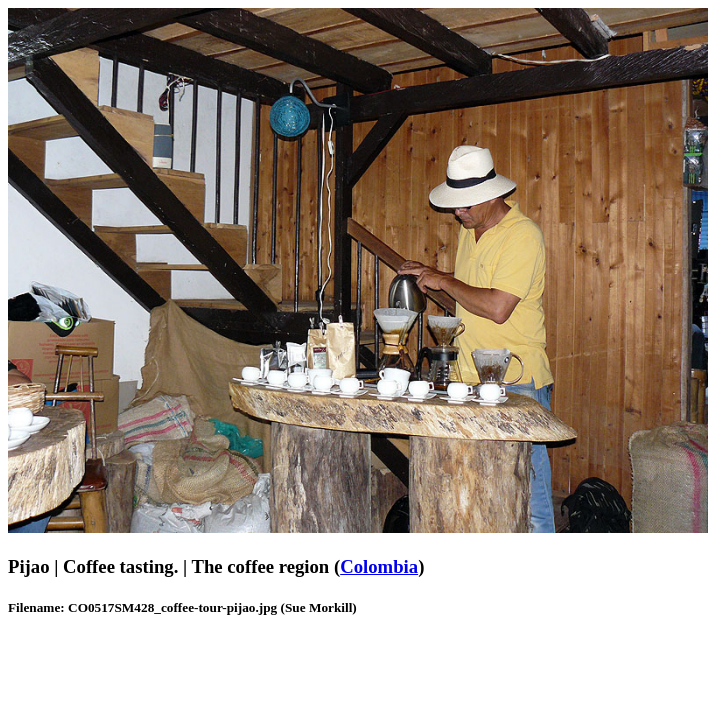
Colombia (379, 566)
